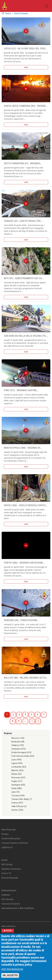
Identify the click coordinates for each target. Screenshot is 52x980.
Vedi (26, 67)
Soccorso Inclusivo (11, 904)
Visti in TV (6, 873)
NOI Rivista (7, 864)
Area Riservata (8, 830)
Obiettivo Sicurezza (11, 869)
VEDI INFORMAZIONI (12, 969)
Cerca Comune (21, 13)
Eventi (4, 860)
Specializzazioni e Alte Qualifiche (18, 908)
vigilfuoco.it (7, 847)
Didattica (6, 895)
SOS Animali (7, 899)
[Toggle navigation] (46, 6)
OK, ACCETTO (10, 975)
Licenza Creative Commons (15, 843)
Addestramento (9, 890)
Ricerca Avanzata (10, 878)
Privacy (5, 834)
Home (8, 13)
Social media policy (11, 838)
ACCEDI (8, 931)
